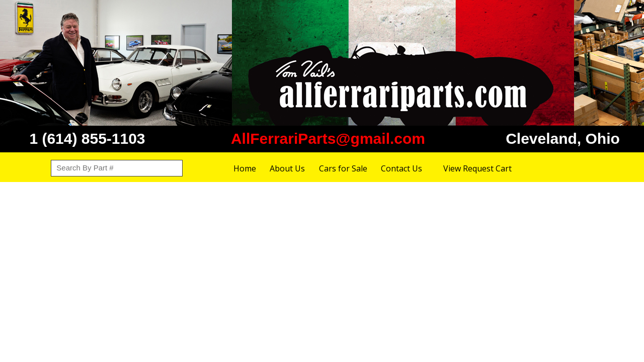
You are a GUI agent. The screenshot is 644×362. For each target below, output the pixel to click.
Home (245, 168)
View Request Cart (477, 168)
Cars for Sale (343, 168)
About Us (287, 168)
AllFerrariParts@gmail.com (328, 139)
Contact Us (401, 168)
